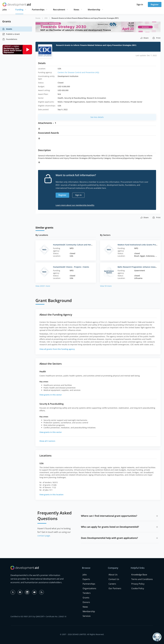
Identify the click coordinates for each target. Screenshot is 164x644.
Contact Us (114, 579)
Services (87, 616)
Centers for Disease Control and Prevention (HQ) (78, 72)
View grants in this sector (51, 395)
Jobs (5, 10)
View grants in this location (51, 495)
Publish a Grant (11, 34)
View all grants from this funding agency (57, 349)
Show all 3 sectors (47, 441)
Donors (86, 602)
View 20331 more (43, 286)
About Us (113, 575)
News (76, 10)
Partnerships (38, 10)
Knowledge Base (139, 575)
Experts (86, 579)
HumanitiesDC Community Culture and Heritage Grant (77, 245)
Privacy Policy (138, 584)
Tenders (87, 593)
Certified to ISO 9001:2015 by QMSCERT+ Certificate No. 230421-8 (38, 616)
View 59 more (106, 286)
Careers (112, 584)
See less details (97, 117)
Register (155, 4)
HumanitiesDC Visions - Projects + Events (71, 267)
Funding (19, 10)
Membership (94, 10)
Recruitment (59, 10)
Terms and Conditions (142, 579)
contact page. (44, 536)
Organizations (89, 588)
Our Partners (115, 588)
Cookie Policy (138, 588)
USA (46, 18)
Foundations (10, 39)
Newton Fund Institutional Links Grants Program (139, 245)
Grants (7, 29)
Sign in (140, 4)
